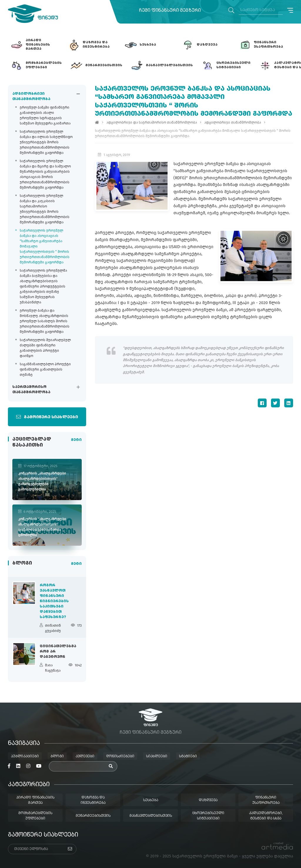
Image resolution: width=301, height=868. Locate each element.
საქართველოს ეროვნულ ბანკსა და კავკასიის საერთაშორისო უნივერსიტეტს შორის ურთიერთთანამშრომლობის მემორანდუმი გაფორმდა (45, 209)
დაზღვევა (208, 800)
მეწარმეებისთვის (93, 816)
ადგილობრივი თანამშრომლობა (31, 97)
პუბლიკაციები (25, 756)
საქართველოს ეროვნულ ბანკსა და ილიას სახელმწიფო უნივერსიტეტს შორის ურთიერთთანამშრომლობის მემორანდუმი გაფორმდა (46, 142)
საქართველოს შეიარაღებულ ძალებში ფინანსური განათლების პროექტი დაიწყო (45, 348)
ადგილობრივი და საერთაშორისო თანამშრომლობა (152, 122)
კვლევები (85, 756)
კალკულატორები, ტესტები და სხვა (266, 816)
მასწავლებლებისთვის (151, 816)
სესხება (151, 800)
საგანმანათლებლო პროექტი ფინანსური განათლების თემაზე (45, 369)
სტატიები (188, 756)
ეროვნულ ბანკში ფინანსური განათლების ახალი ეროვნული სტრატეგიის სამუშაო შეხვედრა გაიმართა (45, 115)
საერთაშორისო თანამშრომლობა (31, 390)
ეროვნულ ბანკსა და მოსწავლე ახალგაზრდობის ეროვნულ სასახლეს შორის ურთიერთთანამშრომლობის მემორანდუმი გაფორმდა (45, 321)
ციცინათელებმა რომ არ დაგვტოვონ (58, 652)
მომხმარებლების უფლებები (35, 816)
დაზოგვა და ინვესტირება (93, 800)
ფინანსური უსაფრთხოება (266, 800)
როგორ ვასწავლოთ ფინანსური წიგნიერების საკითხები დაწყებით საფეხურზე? (54, 601)
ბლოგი (57, 756)
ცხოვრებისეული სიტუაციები (208, 816)
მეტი (76, 440)
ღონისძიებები (120, 756)
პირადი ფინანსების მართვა (35, 800)
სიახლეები (157, 756)
